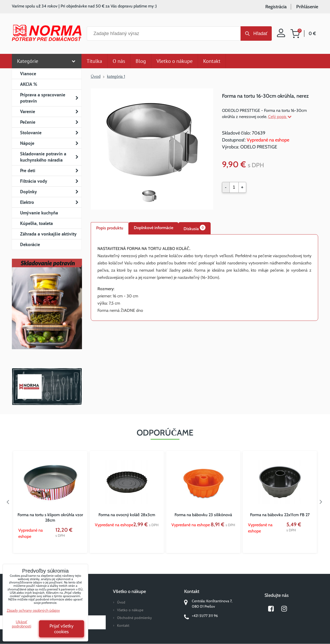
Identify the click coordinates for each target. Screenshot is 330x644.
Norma (47, 387)
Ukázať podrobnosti (22, 624)
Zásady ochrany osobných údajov (33, 610)
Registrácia (276, 7)
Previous (8, 502)
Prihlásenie (307, 7)
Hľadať (260, 34)
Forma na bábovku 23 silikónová (203, 515)
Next (322, 502)
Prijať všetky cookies (62, 629)
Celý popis (280, 117)
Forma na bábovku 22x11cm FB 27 (280, 515)
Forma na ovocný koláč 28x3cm (127, 515)
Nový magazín (47, 311)
